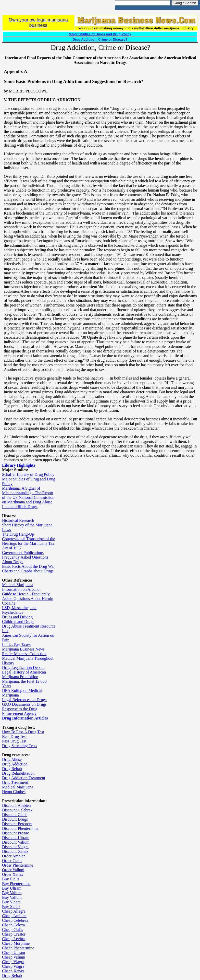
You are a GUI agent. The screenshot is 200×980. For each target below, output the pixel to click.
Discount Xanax (15, 851)
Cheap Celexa (13, 925)
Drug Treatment (15, 782)
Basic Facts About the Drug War (28, 566)
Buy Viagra (11, 902)
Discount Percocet (17, 824)
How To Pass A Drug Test (23, 732)
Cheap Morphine (16, 943)
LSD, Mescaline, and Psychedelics (19, 610)
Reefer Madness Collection (24, 654)
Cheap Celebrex (15, 920)
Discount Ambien (16, 805)
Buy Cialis (11, 879)
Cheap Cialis (12, 930)
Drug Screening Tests (20, 746)
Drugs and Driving (17, 617)
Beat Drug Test (14, 736)
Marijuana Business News (23, 649)
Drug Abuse (12, 759)
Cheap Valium (14, 957)
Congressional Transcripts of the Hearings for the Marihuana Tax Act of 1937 (29, 543)
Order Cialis (12, 861)
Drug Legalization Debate (23, 668)
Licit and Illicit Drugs (20, 507)
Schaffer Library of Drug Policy (28, 474)
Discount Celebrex (17, 810)
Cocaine (9, 603)
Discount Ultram (16, 838)
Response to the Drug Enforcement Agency (20, 711)
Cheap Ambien (14, 916)
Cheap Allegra (14, 911)
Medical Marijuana (18, 585)
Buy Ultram (12, 888)
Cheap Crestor (14, 934)
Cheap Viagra (13, 962)
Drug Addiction (15, 764)
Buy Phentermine (16, 884)
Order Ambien (14, 856)
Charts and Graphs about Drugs (28, 571)
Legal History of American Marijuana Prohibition (24, 674)
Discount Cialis (15, 815)
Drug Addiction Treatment (24, 778)
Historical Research (18, 520)
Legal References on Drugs (24, 700)
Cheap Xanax (13, 971)
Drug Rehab (12, 769)
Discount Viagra (15, 847)
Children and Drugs (18, 622)
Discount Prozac (15, 833)
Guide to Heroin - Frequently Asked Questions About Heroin (28, 596)
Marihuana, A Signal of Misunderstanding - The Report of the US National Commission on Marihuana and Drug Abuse (28, 495)
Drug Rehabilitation (18, 773)
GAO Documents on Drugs (24, 704)
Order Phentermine (18, 865)
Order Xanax (13, 874)
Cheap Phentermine (18, 948)
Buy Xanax (11, 907)
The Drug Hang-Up (18, 534)
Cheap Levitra (14, 939)
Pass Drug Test (14, 741)
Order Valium (13, 870)
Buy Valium (12, 893)
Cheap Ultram (14, 953)
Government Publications (23, 553)
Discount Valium (16, 842)
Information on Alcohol (21, 589)
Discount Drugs (15, 819)
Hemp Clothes (14, 792)
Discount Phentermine (20, 828)
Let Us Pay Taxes (16, 645)
